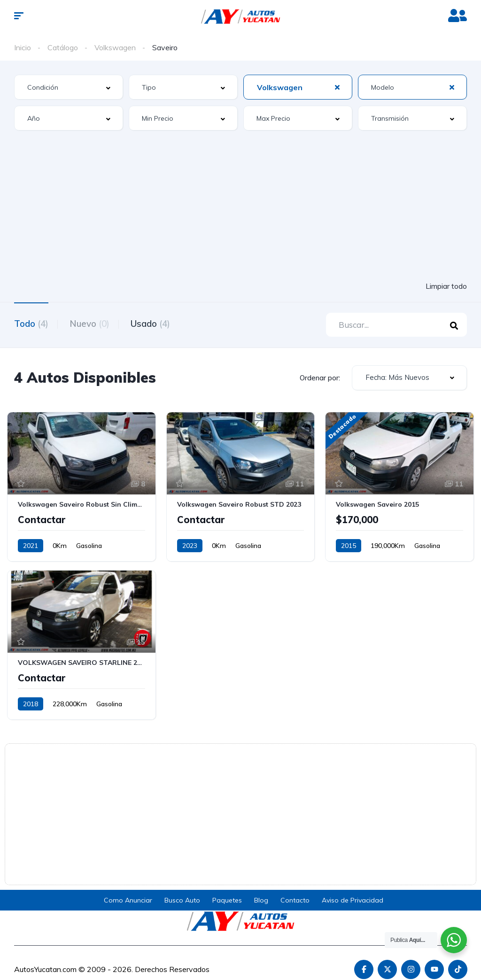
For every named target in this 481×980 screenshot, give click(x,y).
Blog (261, 901)
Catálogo (63, 47)
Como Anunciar (128, 901)
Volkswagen (115, 47)
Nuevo (92, 324)
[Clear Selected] (337, 87)
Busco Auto (182, 901)
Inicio (23, 47)
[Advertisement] (240, 207)
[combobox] (69, 87)
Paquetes (227, 901)
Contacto (295, 901)
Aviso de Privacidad (353, 901)
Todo (31, 324)
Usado (155, 324)
